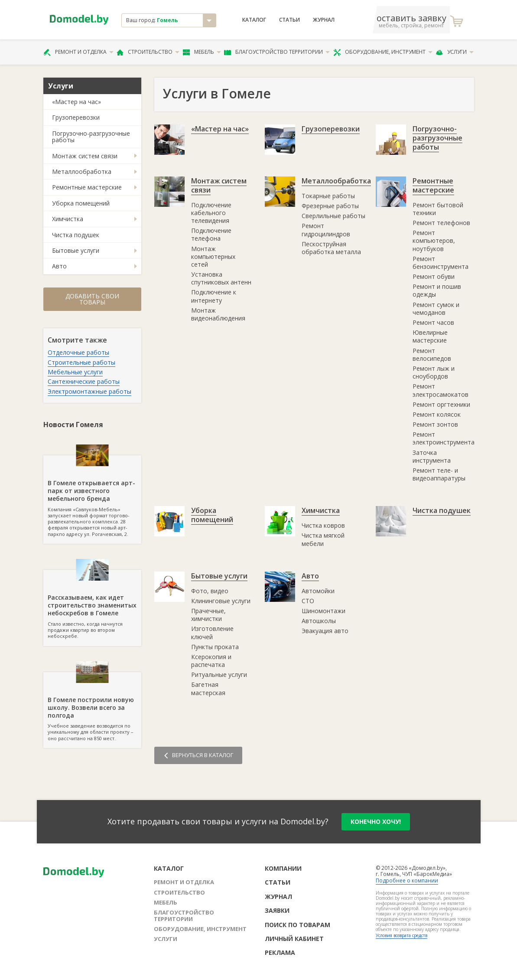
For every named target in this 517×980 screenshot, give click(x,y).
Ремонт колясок (437, 414)
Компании (283, 868)
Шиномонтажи (324, 611)
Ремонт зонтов (435, 424)
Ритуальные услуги (219, 675)
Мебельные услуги (75, 372)
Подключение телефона (211, 234)
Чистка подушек (76, 235)
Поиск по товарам (298, 925)
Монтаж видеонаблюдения (218, 314)
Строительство (148, 52)
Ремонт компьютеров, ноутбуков (434, 240)
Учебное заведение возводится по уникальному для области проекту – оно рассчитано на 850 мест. (92, 707)
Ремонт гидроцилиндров (326, 230)
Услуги (455, 52)
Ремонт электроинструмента (444, 438)
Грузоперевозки (76, 117)
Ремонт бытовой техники (438, 209)
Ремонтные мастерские (87, 187)
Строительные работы (81, 362)
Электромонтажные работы (89, 391)
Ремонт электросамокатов (441, 390)
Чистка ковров (323, 525)
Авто (59, 266)
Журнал (324, 20)
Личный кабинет (294, 939)
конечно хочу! (376, 822)
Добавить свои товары (92, 299)
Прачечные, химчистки (208, 615)
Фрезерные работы (330, 206)
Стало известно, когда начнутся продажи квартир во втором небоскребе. (92, 604)
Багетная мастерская (208, 688)
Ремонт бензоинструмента (441, 263)
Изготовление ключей (212, 632)
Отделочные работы (78, 352)
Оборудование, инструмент (383, 52)
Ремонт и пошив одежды (437, 290)
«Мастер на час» (76, 102)
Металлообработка (82, 171)
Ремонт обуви (434, 276)
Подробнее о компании (407, 880)
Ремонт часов (433, 322)
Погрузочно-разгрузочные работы (91, 137)
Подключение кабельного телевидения (211, 213)
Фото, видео (210, 591)
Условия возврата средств (402, 935)
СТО (308, 601)
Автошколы (319, 621)
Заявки (277, 910)
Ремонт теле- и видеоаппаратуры (439, 474)
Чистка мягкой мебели (323, 539)
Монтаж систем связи (85, 156)
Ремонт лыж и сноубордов (434, 372)
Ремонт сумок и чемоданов (436, 309)
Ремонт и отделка (78, 52)
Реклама (280, 952)
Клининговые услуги (221, 601)
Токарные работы (328, 196)
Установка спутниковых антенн (221, 278)
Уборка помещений (81, 203)
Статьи (289, 20)
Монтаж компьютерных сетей (213, 256)
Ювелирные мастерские (430, 336)
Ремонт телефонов (441, 223)
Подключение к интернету (214, 296)
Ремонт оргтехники (441, 404)
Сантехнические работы (84, 381)
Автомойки (318, 591)
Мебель (202, 52)
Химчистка (68, 219)
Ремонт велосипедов (432, 354)
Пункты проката (215, 647)
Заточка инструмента (432, 456)
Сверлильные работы (333, 216)
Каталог (254, 20)
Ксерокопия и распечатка (211, 661)
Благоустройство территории (277, 52)
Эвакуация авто (325, 631)
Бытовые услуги (76, 250)
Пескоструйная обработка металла (331, 248)
